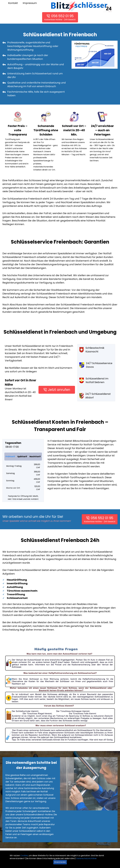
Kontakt (13, 3)
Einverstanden (60, 862)
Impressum (30, 3)
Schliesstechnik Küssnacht (92, 350)
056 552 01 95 (62, 16)
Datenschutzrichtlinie (86, 858)
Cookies (24, 856)
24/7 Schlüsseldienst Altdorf (95, 396)
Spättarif (22, 457)
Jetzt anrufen (59, 390)
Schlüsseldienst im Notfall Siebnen (94, 380)
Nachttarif (35, 457)
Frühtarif (10, 457)
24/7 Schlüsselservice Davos (96, 365)
